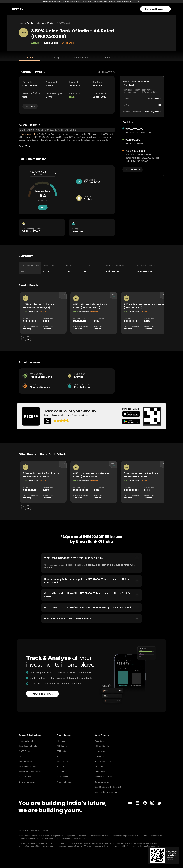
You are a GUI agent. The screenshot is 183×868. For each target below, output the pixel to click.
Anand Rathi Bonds (65, 784)
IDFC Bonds (62, 758)
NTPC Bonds (62, 779)
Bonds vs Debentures (104, 779)
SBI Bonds (61, 753)
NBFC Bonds (25, 753)
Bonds (30, 23)
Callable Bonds (26, 779)
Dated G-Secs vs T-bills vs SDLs (109, 789)
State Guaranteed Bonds (30, 774)
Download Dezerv (155, 9)
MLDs (22, 758)
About (30, 58)
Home (21, 23)
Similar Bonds (81, 58)
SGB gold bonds (102, 748)
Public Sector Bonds (28, 769)
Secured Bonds (26, 763)
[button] (35, 737)
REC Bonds (62, 748)
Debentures (100, 743)
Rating (55, 58)
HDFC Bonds (62, 763)
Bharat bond (100, 774)
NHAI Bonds (62, 743)
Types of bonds (101, 758)
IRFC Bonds (62, 769)
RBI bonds (99, 769)
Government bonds (103, 763)
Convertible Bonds (27, 784)
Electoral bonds (101, 753)
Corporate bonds (102, 784)
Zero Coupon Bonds (28, 748)
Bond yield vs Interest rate (106, 794)
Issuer (107, 58)
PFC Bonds (62, 774)
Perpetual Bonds (26, 743)
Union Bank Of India (45, 23)
